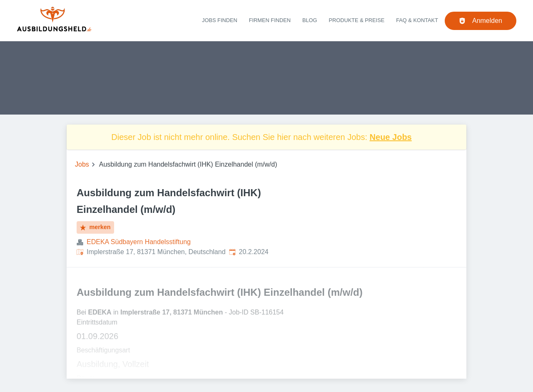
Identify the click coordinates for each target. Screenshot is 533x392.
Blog (310, 20)
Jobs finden (220, 20)
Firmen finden (270, 20)
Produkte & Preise (357, 20)
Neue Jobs (391, 137)
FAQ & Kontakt (417, 20)
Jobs (82, 164)
